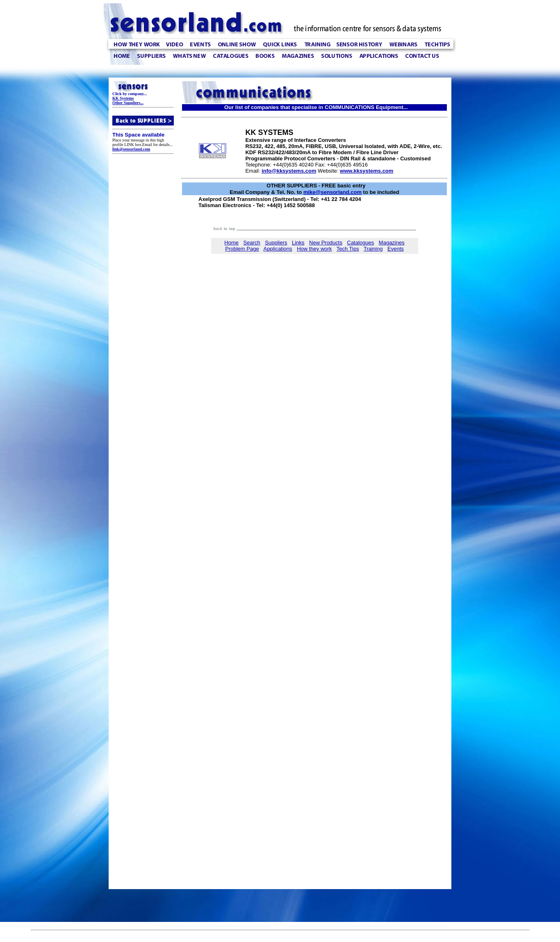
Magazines (392, 250)
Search (252, 250)
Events (396, 257)
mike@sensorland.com (332, 196)
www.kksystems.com (367, 174)
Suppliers (276, 250)
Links (298, 250)
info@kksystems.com (289, 174)
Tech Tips (348, 257)
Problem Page (242, 257)
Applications (278, 257)
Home (231, 250)
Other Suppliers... (128, 104)
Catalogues (361, 250)
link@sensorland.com (131, 150)
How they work (314, 257)
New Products (326, 250)
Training (373, 257)
